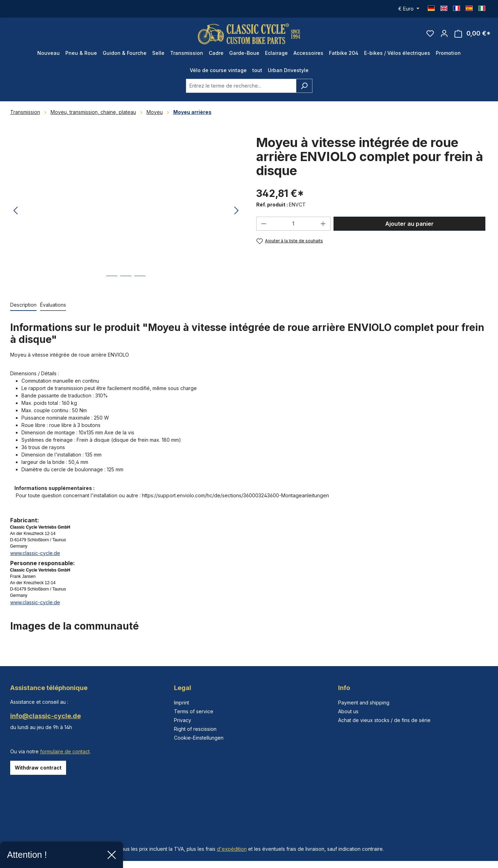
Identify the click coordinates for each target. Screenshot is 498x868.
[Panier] (473, 34)
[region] (126, 211)
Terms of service (194, 711)
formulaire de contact (65, 751)
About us (348, 711)
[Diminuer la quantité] (264, 224)
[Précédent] (15, 212)
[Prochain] (237, 212)
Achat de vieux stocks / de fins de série (384, 720)
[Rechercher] (304, 86)
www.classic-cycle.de (35, 553)
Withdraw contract (38, 768)
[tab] (23, 305)
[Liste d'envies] (430, 34)
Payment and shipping (364, 703)
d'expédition (232, 849)
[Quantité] (293, 224)
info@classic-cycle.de (46, 716)
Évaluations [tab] (53, 305)
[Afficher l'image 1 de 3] (112, 282)
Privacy (183, 720)
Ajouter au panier (409, 224)
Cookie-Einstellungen (199, 738)
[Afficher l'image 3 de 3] (140, 282)
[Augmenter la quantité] (323, 224)
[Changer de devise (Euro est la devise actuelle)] (409, 9)
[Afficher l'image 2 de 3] (126, 282)
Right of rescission (195, 729)
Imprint (182, 703)
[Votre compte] (444, 34)
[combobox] (241, 86)
